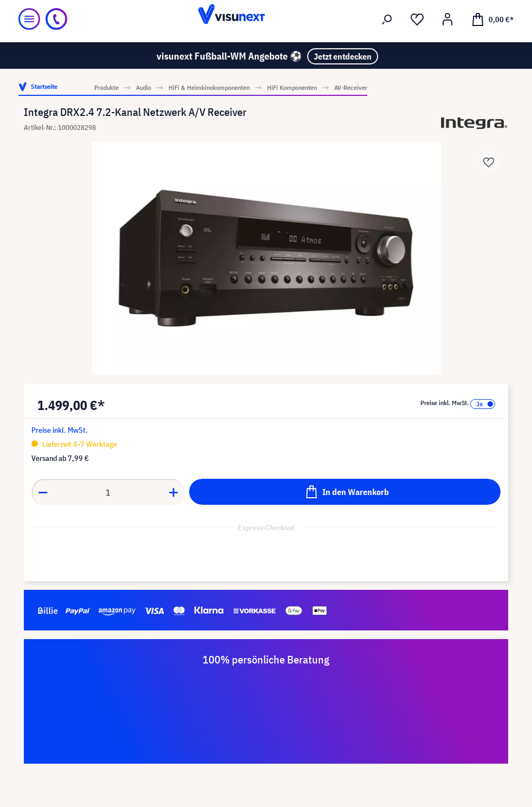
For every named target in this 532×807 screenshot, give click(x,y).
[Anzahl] (108, 492)
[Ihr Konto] (447, 19)
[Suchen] (387, 19)
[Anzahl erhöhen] (174, 492)
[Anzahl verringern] (43, 492)
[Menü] (29, 19)
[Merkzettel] (417, 19)
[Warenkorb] (492, 19)
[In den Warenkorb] (345, 492)
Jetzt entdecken (343, 56)
